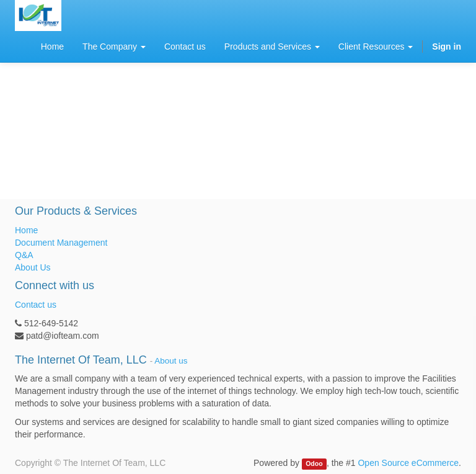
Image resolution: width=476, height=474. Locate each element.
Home (26, 230)
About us (171, 361)
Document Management (61, 243)
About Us (33, 267)
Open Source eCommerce (408, 463)
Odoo (314, 463)
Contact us (36, 305)
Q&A (24, 255)
